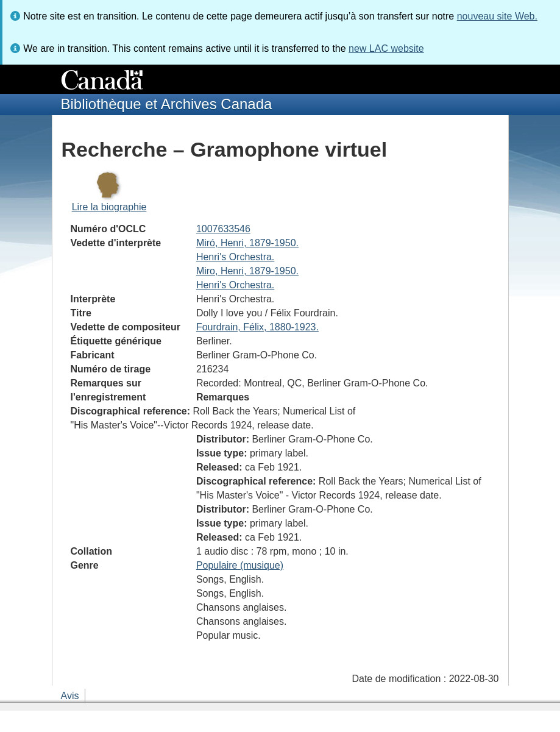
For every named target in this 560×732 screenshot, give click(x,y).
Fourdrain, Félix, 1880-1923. (257, 327)
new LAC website (386, 48)
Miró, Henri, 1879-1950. (247, 243)
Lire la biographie (109, 207)
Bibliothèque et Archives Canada (167, 104)
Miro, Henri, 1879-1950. (247, 271)
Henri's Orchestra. (235, 257)
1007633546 (223, 229)
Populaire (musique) (240, 565)
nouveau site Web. (497, 16)
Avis (70, 696)
